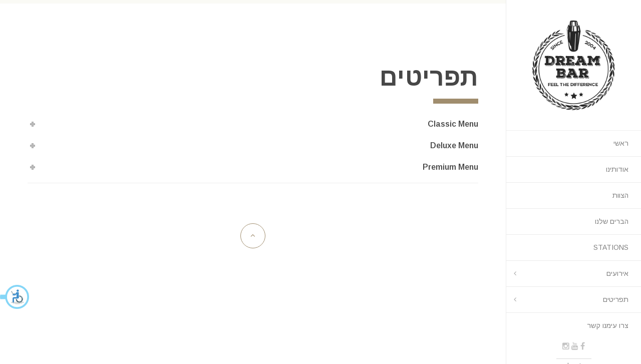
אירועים (617, 273)
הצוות (620, 195)
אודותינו (617, 169)
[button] (15, 297)
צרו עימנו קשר (608, 325)
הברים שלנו (612, 221)
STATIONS (611, 247)
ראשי (621, 143)
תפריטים (616, 299)
